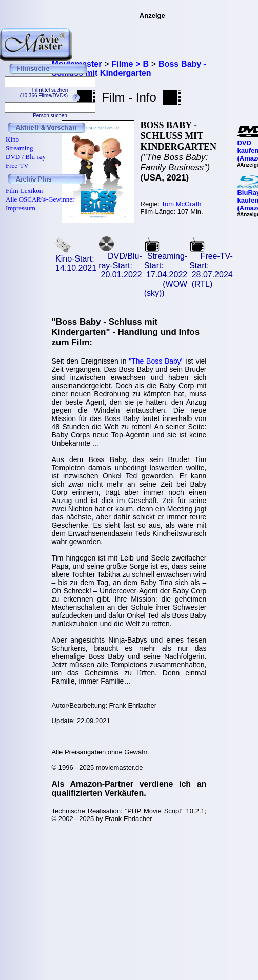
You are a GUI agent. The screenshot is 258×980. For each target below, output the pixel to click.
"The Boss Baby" (156, 361)
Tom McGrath (182, 204)
